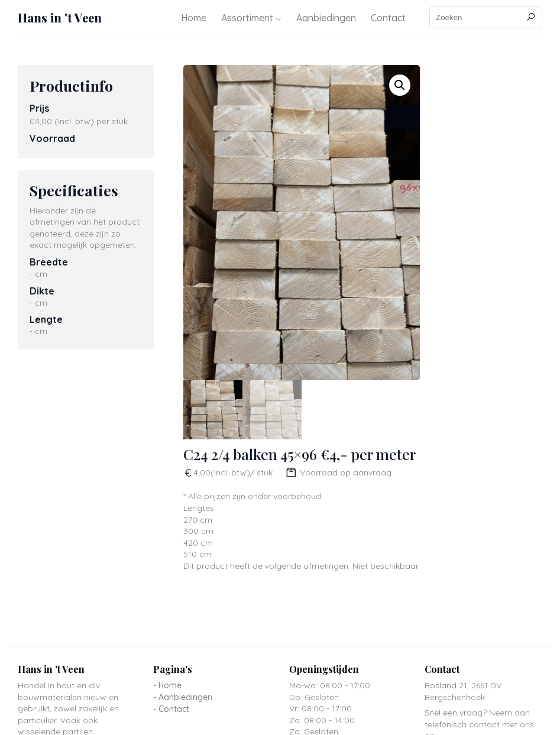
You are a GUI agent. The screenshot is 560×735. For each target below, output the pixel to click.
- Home (167, 685)
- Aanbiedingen (183, 697)
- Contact (171, 709)
